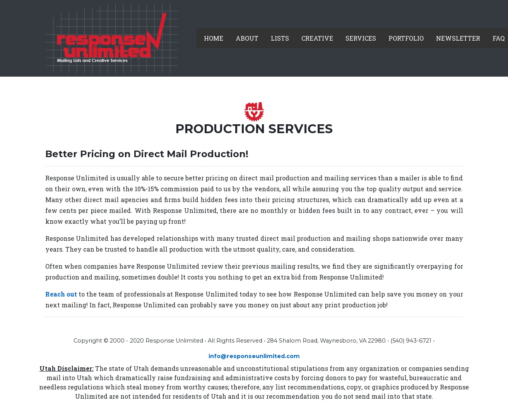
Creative (317, 38)
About (247, 38)
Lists (280, 38)
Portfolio (406, 38)
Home (214, 38)
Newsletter (458, 38)
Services (361, 38)
